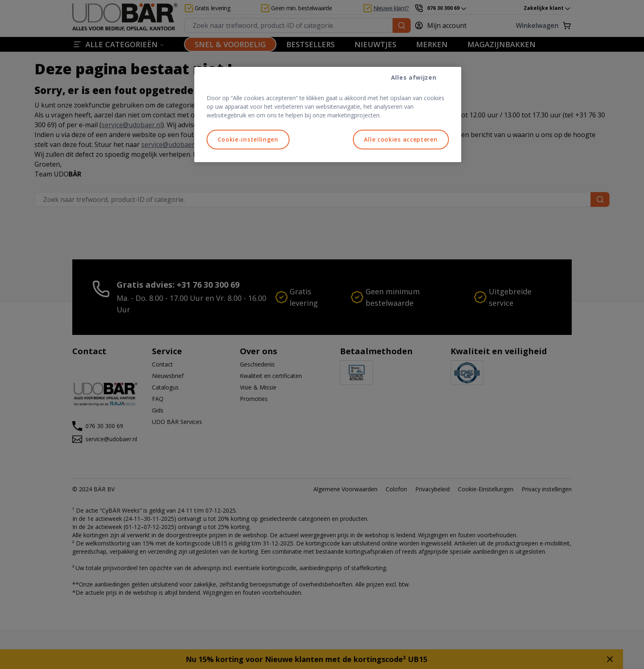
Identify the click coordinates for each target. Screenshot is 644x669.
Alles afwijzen (414, 77)
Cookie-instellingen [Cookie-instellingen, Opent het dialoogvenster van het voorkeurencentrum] (248, 139)
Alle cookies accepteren (401, 139)
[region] (328, 115)
